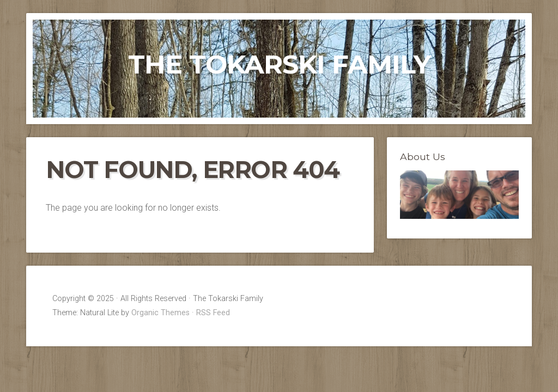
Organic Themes (160, 313)
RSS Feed (213, 313)
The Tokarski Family (279, 64)
